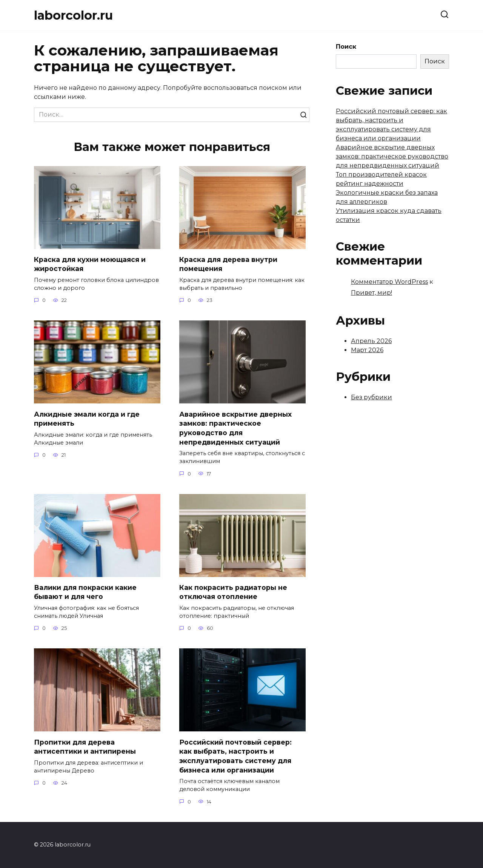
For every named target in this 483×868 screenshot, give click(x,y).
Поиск (346, 47)
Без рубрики (371, 397)
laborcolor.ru (73, 15)
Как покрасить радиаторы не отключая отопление (233, 592)
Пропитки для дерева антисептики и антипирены (85, 747)
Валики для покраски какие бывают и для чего (85, 592)
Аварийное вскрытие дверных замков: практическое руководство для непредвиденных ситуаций (235, 428)
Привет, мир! (371, 293)
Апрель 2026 (371, 341)
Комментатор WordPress (389, 282)
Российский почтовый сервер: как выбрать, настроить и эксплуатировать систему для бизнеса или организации (235, 756)
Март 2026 (367, 350)
